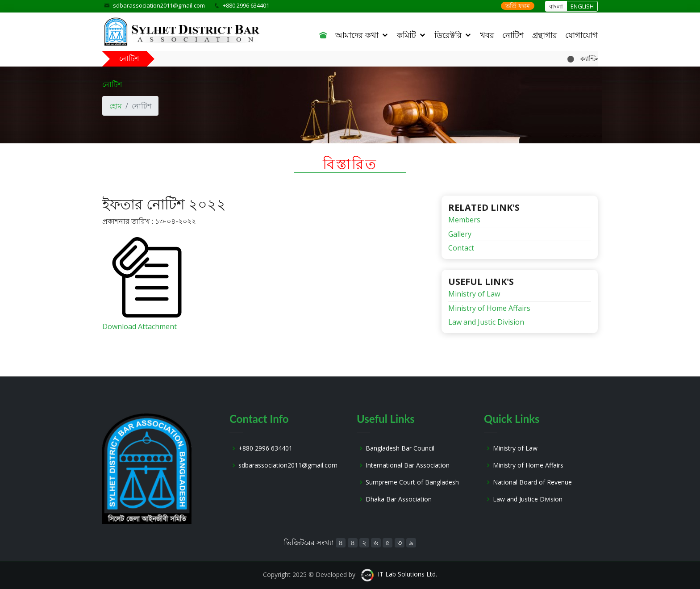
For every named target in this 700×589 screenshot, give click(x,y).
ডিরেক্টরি (448, 35)
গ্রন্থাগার (545, 35)
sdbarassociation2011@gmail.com (159, 5)
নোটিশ (513, 35)
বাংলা (556, 6)
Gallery (460, 234)
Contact (461, 248)
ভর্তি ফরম (518, 6)
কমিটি (406, 35)
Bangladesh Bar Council (400, 448)
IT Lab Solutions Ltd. (407, 574)
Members (464, 220)
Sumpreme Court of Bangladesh (412, 482)
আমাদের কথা (357, 35)
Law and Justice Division (528, 499)
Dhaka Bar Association (399, 499)
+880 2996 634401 (265, 448)
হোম (116, 106)
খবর (487, 35)
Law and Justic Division (486, 322)
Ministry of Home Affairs (489, 308)
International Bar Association (408, 465)
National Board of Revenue (532, 482)
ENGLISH (582, 6)
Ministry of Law (474, 294)
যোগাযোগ (581, 35)
